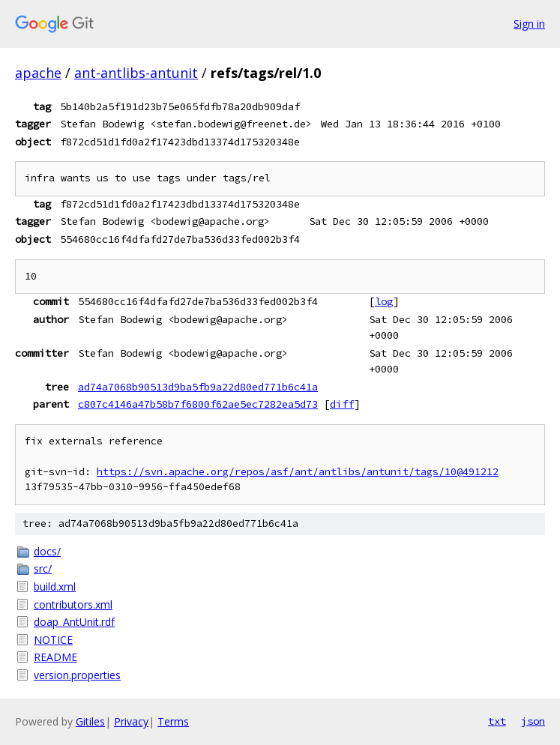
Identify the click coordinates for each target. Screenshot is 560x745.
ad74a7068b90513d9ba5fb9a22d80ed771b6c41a (198, 387)
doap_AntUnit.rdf (74, 622)
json (533, 721)
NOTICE (53, 640)
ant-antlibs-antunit (136, 73)
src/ (43, 568)
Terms (173, 721)
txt (497, 721)
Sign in (529, 24)
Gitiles (90, 721)
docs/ (47, 551)
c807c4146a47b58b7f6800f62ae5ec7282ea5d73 (198, 404)
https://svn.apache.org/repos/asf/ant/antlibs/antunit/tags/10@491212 (298, 472)
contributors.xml (73, 604)
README (55, 657)
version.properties (77, 675)
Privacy (131, 721)
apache (38, 73)
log (384, 301)
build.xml (55, 586)
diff (342, 404)
